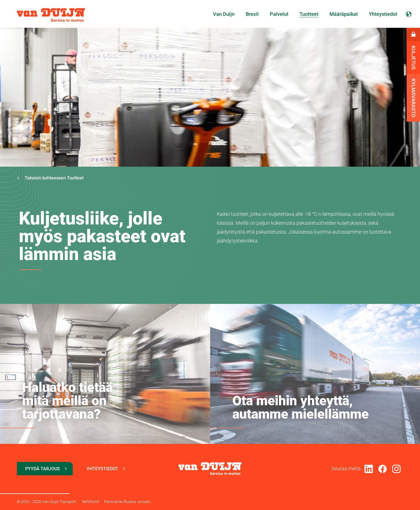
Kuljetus (413, 58)
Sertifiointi (91, 502)
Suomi (409, 14)
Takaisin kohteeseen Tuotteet (50, 178)
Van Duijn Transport (51, 15)
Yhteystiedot (102, 469)
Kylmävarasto (413, 98)
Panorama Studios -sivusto (127, 502)
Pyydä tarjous (43, 469)
